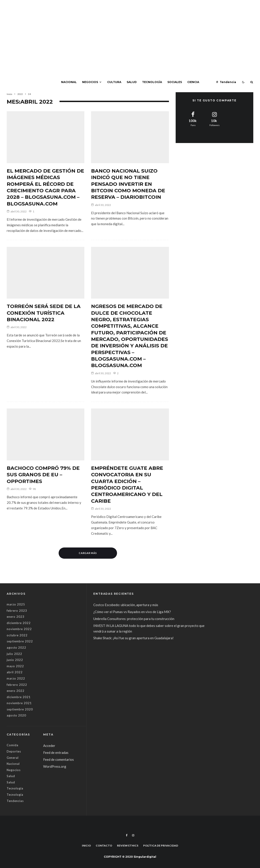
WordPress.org (55, 766)
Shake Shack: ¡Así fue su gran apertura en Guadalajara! (133, 638)
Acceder (49, 746)
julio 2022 (14, 654)
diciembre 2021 (19, 697)
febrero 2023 (17, 611)
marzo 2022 (16, 678)
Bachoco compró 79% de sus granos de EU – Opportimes (43, 475)
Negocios (90, 82)
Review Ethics (128, 846)
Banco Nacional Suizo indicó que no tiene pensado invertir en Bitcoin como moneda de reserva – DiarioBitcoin (128, 184)
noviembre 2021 (19, 703)
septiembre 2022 (20, 641)
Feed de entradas (56, 753)
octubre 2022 (17, 635)
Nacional (69, 82)
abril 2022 (15, 672)
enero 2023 (16, 617)
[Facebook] (127, 835)
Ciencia (193, 82)
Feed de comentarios (59, 759)
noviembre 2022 (19, 629)
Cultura (114, 82)
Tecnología (152, 82)
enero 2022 (16, 691)
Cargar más (88, 553)
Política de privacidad (161, 846)
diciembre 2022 (19, 623)
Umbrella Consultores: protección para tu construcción (134, 619)
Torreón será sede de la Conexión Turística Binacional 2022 (44, 313)
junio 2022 (15, 660)
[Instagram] (133, 835)
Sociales (175, 82)
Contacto (104, 846)
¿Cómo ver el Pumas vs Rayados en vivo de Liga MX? (132, 612)
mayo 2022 (15, 666)
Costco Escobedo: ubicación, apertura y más (126, 605)
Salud (132, 82)
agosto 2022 (16, 648)
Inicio (86, 846)
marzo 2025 (16, 604)
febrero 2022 (17, 685)
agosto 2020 (16, 715)
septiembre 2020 (20, 709)
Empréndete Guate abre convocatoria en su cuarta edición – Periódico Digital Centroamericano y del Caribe (127, 485)
